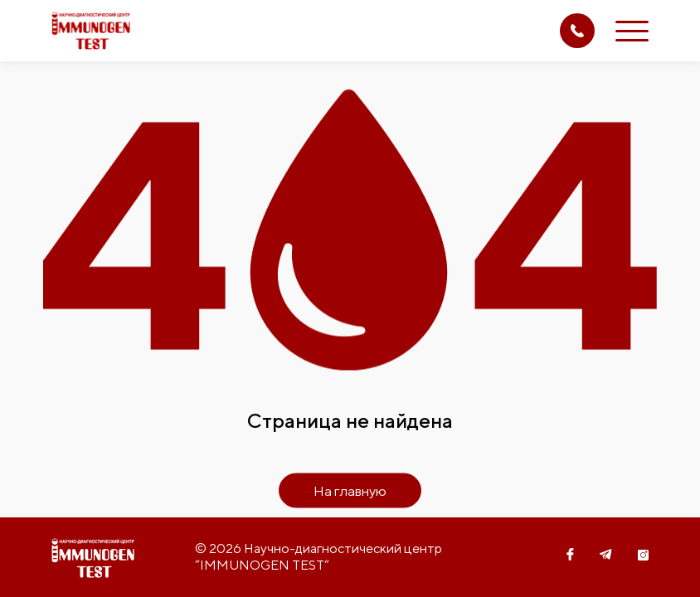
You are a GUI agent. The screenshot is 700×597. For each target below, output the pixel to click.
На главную (350, 491)
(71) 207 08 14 (577, 31)
